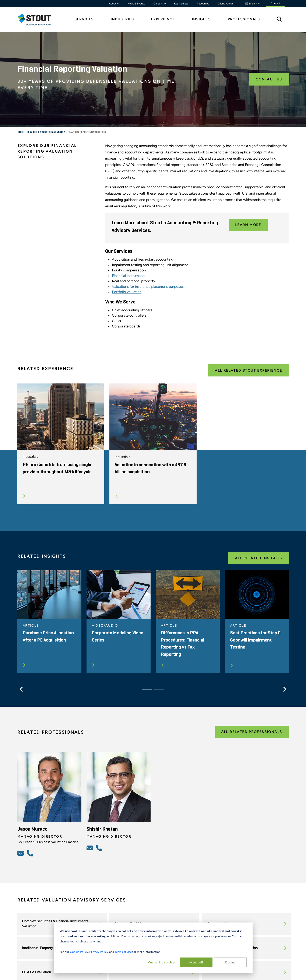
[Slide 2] (159, 689)
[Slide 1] (147, 689)
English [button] (251, 4)
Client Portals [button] (226, 4)
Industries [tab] (122, 19)
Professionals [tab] (244, 19)
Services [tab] (84, 19)
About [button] (113, 4)
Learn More (248, 225)
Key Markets (181, 4)
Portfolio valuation (127, 292)
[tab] (38, 19)
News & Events (136, 4)
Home (21, 132)
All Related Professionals (252, 732)
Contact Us (269, 79)
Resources (203, 4)
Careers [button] (158, 4)
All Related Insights (259, 558)
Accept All (196, 962)
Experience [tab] (163, 19)
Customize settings (162, 962)
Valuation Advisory (53, 132)
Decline (230, 962)
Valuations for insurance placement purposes (148, 286)
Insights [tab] (201, 19)
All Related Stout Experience (248, 370)
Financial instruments (129, 276)
